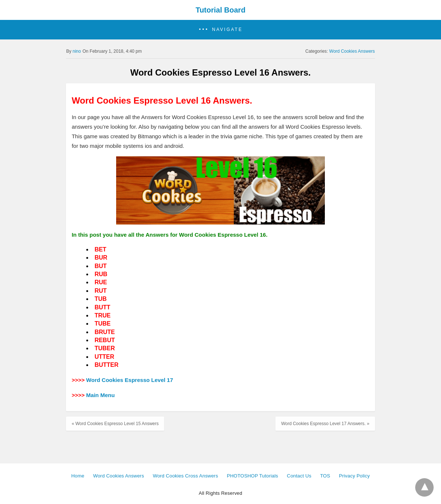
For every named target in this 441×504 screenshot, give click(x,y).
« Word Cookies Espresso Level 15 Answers (115, 424)
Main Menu (101, 395)
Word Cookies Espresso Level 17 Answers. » (325, 424)
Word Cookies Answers (352, 51)
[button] (220, 30)
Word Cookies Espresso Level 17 (130, 380)
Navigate (227, 29)
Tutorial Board (220, 10)
